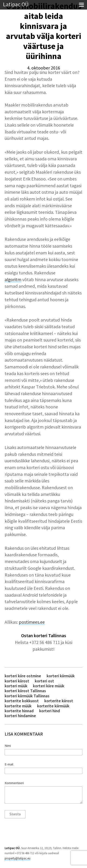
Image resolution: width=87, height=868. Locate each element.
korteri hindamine (20, 716)
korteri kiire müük (49, 686)
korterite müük (18, 706)
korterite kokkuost (22, 701)
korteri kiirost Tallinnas (25, 691)
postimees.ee (32, 622)
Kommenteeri (14, 783)
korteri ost (44, 681)
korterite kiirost (59, 701)
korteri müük (16, 686)
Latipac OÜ (16, 5)
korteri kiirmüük (61, 676)
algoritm (13, 280)
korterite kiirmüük (53, 706)
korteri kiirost (17, 681)
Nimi (8, 746)
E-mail (9, 764)
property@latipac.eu (18, 858)
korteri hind (50, 711)
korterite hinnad (19, 711)
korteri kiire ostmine (23, 676)
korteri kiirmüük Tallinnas (27, 696)
